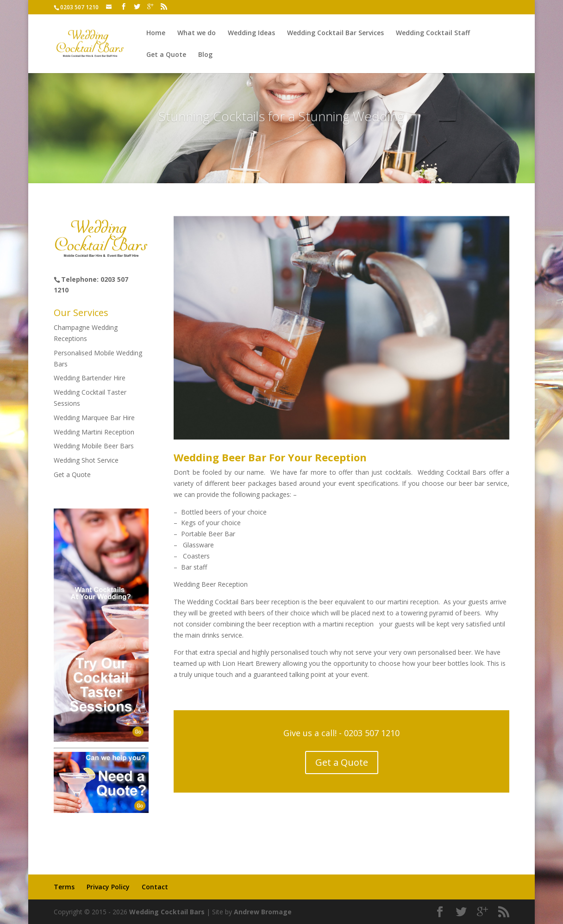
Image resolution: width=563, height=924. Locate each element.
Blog (205, 55)
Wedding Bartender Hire (90, 378)
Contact (155, 887)
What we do (197, 33)
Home (156, 33)
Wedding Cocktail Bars (167, 912)
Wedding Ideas (251, 33)
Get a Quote (166, 55)
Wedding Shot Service (86, 460)
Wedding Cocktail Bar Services (335, 33)
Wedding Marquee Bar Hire (94, 418)
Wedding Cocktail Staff (433, 33)
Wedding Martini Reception (94, 432)
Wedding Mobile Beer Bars (94, 446)
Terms (64, 887)
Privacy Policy (108, 887)
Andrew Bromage (263, 912)
